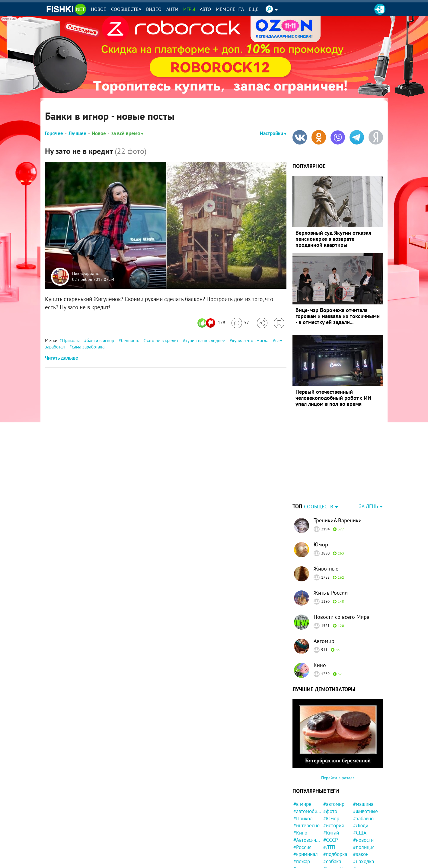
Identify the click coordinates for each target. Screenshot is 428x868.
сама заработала (88, 347)
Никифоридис (85, 274)
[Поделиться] (262, 323)
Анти (172, 9)
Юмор (321, 544)
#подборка (335, 854)
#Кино (300, 833)
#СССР (331, 840)
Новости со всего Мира (342, 617)
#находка (364, 861)
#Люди (361, 825)
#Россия (302, 847)
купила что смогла (250, 340)
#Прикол (303, 819)
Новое (99, 9)
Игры (189, 9)
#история (334, 825)
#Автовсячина (307, 840)
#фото (330, 811)
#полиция (364, 847)
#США (360, 833)
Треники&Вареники (338, 520)
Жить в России (331, 593)
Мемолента (230, 9)
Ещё (254, 9)
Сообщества (126, 9)
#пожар (302, 861)
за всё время (127, 133)
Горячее (54, 133)
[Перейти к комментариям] (240, 323)
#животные (366, 811)
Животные (326, 569)
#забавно (363, 819)
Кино (320, 665)
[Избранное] (279, 323)
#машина (363, 804)
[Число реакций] (212, 323)
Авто (205, 9)
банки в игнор (100, 340)
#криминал (306, 854)
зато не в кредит (162, 340)
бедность (130, 340)
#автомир (334, 804)
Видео (154, 9)
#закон (361, 854)
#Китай (331, 833)
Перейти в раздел (338, 778)
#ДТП (329, 847)
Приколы (71, 340)
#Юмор (331, 819)
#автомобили (307, 811)
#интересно (307, 825)
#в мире (302, 804)
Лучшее (77, 133)
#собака (332, 861)
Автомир (324, 641)
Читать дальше (62, 358)
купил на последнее (205, 340)
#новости (363, 840)
